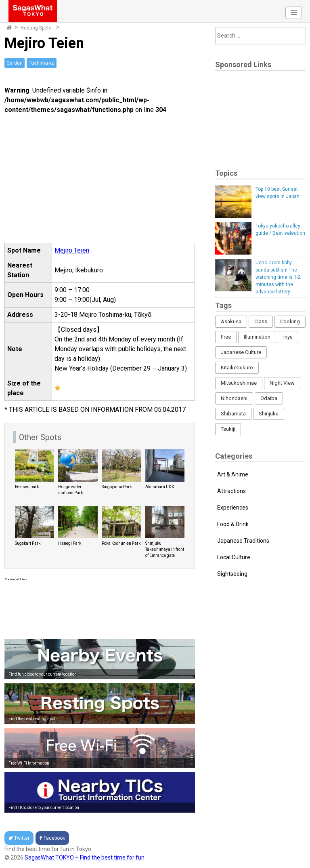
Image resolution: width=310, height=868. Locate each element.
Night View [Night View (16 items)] (282, 383)
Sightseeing (232, 574)
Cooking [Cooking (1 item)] (290, 321)
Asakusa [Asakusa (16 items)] (231, 321)
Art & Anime (233, 474)
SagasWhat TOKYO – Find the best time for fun (85, 857)
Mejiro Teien (72, 250)
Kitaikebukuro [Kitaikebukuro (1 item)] (237, 368)
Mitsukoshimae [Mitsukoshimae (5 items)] (239, 383)
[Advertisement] (100, 608)
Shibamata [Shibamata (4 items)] (233, 414)
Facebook (52, 838)
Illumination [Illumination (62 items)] (257, 337)
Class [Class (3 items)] (261, 321)
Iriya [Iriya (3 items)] (288, 337)
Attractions (231, 491)
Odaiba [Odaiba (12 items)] (269, 398)
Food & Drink (233, 524)
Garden (15, 63)
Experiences (233, 508)
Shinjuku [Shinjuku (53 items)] (269, 414)
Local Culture (234, 557)
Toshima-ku (42, 63)
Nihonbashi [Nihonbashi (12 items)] (234, 398)
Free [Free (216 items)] (226, 337)
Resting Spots (36, 28)
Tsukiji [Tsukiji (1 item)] (228, 429)
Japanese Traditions (243, 541)
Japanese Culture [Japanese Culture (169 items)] (241, 352)
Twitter (19, 838)
